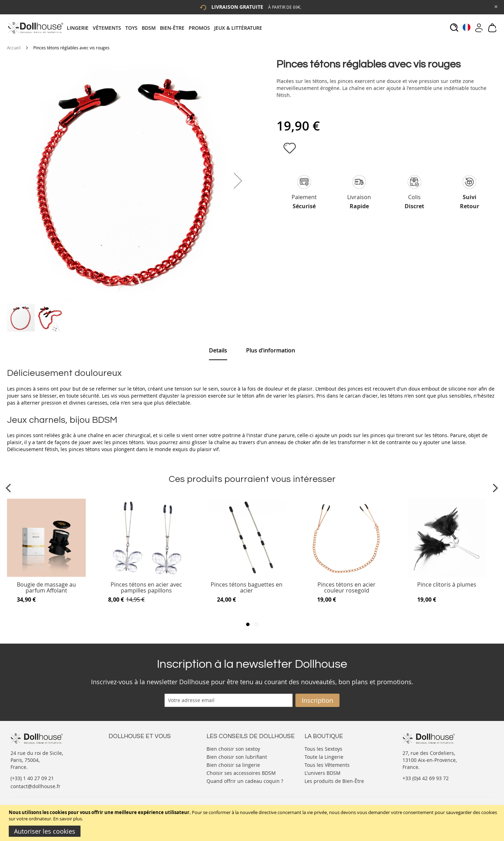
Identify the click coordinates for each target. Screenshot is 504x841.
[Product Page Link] (46, 575)
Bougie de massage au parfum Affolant (46, 588)
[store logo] (35, 28)
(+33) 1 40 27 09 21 (32, 778)
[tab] (167, 28)
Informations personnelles (139, 762)
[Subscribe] (317, 700)
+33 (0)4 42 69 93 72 (426, 778)
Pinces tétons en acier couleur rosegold (346, 588)
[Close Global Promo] (495, 6)
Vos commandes (128, 769)
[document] (253, 823)
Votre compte (124, 755)
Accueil (14, 48)
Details (218, 350)
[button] (238, 181)
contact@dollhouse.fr (36, 786)
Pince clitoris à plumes (447, 585)
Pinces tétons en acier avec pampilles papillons (146, 588)
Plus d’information (271, 350)
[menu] (167, 28)
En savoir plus (68, 819)
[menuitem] (80, 28)
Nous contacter (126, 748)
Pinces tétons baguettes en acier (247, 588)
